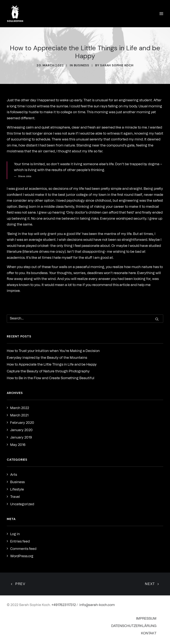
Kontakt (149, 633)
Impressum (146, 619)
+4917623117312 (64, 605)
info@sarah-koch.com (97, 605)
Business (82, 65)
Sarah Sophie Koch (117, 65)
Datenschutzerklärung (134, 626)
